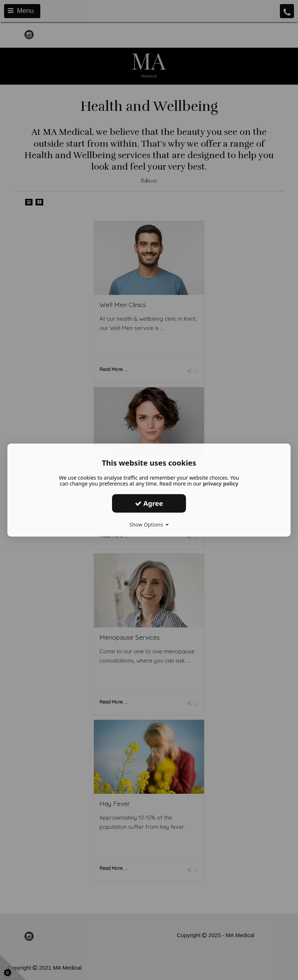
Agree (149, 503)
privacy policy (221, 484)
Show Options (149, 525)
